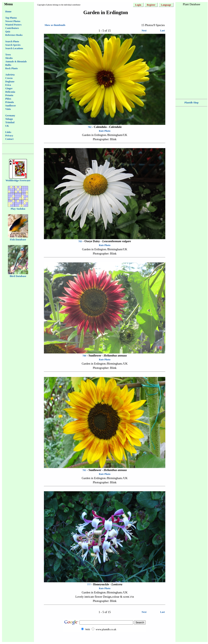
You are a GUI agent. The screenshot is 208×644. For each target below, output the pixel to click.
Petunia (9, 95)
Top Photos (11, 18)
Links (8, 132)
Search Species (13, 45)
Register (151, 5)
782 (90, 127)
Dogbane (10, 82)
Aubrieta (10, 75)
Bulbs (8, 65)
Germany (10, 116)
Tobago (9, 119)
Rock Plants (12, 68)
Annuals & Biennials (16, 62)
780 (84, 356)
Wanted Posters (13, 25)
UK (7, 126)
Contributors (12, 28)
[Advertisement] (105, 640)
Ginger (9, 88)
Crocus (9, 78)
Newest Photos (13, 21)
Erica (8, 85)
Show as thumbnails (55, 25)
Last (163, 31)
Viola (8, 109)
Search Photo (12, 41)
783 (80, 241)
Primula (10, 102)
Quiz (8, 32)
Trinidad (10, 122)
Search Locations (14, 48)
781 (84, 470)
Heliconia (10, 92)
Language (166, 5)
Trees (8, 55)
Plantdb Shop (192, 103)
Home (8, 12)
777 (89, 585)
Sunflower (11, 106)
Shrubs (9, 58)
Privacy (9, 136)
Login (138, 5)
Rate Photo (105, 131)
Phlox (8, 99)
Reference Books (14, 35)
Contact (9, 139)
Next (144, 31)
